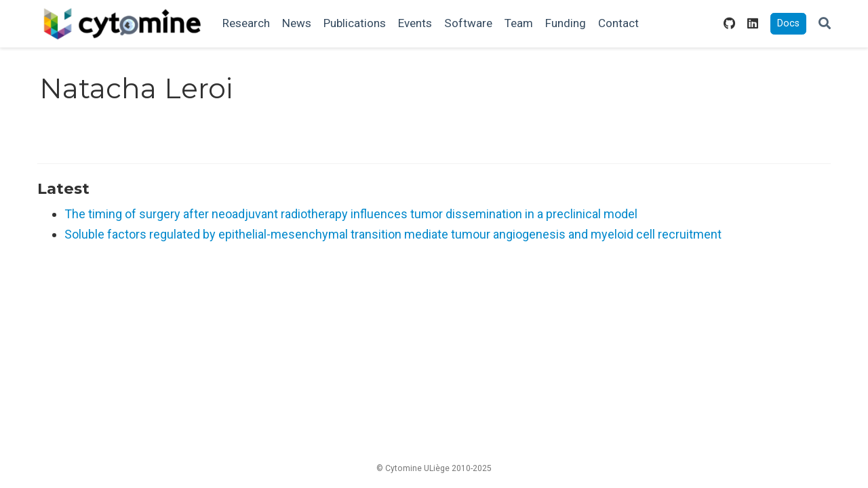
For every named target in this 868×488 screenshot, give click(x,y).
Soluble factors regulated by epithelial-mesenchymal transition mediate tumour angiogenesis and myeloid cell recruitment (393, 234)
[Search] (825, 24)
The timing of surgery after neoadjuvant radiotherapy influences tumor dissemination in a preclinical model (351, 214)
